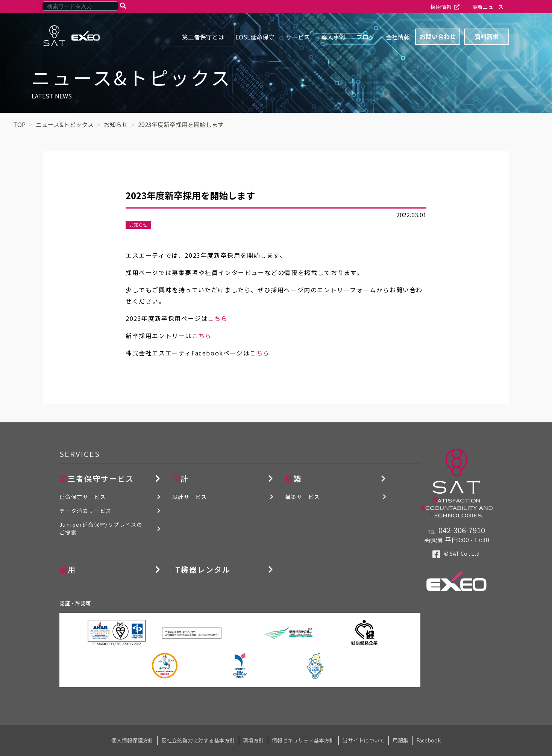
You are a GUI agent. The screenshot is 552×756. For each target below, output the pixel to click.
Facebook (428, 740)
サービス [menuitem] (298, 37)
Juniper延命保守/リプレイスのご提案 (101, 528)
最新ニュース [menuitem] (488, 7)
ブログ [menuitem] (365, 37)
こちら (218, 318)
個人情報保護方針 (132, 740)
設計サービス (190, 497)
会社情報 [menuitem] (398, 37)
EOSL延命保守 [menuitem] (255, 37)
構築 (293, 479)
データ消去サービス (86, 511)
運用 (68, 569)
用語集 (400, 740)
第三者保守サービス (97, 479)
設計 (180, 479)
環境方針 (253, 740)
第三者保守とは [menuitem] (203, 37)
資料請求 (487, 36)
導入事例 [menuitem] (333, 37)
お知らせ (138, 225)
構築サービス (302, 497)
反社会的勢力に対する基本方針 (198, 740)
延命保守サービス (83, 497)
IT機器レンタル (201, 569)
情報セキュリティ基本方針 (303, 740)
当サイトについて (364, 740)
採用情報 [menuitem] (441, 7)
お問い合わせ (438, 36)
